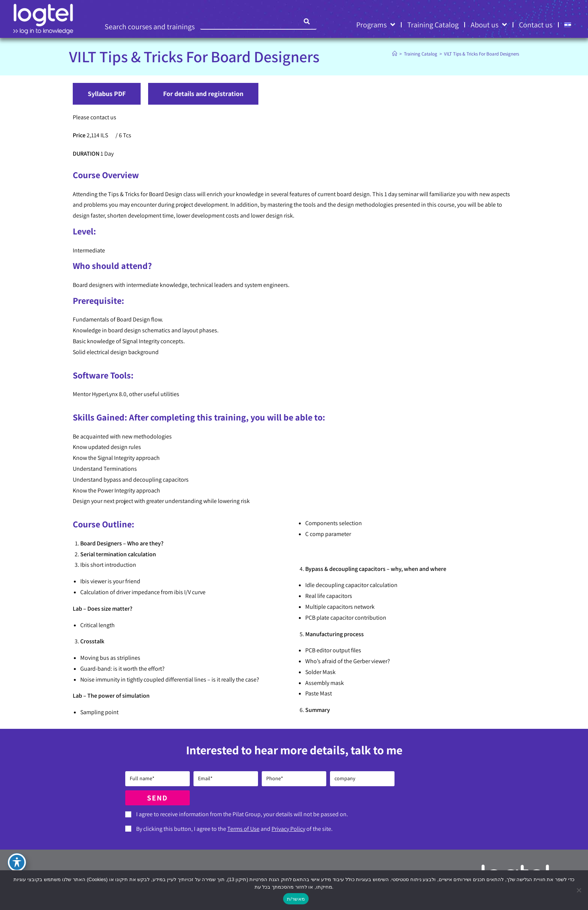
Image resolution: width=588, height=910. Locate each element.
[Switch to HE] (568, 25)
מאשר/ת (296, 899)
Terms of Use (243, 829)
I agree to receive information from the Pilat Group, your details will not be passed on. (242, 814)
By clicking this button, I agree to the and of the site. (234, 829)
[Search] (307, 21)
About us (489, 25)
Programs (376, 25)
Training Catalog (433, 25)
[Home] (395, 54)
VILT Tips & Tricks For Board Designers (481, 54)
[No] (579, 890)
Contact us (536, 25)
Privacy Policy (288, 829)
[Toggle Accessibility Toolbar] (17, 862)
